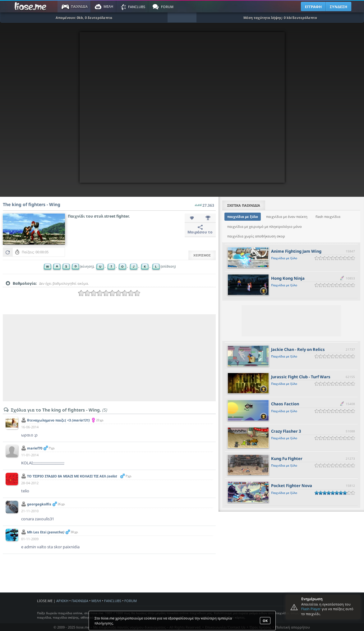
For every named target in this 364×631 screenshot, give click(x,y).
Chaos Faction (285, 404)
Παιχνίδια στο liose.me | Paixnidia (31, 7)
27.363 (205, 204)
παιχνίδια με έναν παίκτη (287, 216)
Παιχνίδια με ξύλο (284, 258)
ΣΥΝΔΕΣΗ (339, 7)
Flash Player (311, 609)
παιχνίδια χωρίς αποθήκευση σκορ (256, 236)
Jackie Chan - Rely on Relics (298, 349)
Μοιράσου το (200, 230)
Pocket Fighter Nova (292, 486)
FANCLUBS (113, 601)
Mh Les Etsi (46, 532)
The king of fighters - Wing (32, 204)
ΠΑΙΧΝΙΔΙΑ (80, 601)
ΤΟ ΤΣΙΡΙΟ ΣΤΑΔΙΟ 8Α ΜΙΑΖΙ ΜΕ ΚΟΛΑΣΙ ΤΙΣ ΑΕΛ (72, 478)
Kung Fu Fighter (287, 458)
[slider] (109, 293)
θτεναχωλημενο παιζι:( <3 (58, 420)
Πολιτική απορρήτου (293, 627)
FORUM (131, 601)
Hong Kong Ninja (288, 278)
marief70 (35, 448)
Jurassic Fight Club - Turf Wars (301, 377)
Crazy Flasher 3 (286, 431)
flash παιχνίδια (328, 216)
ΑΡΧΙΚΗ (62, 601)
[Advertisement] (109, 358)
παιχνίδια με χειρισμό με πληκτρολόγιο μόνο (265, 226)
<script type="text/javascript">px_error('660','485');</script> (182, 107)
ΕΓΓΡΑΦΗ (313, 7)
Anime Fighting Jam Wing (296, 251)
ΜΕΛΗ (96, 601)
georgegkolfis (39, 504)
